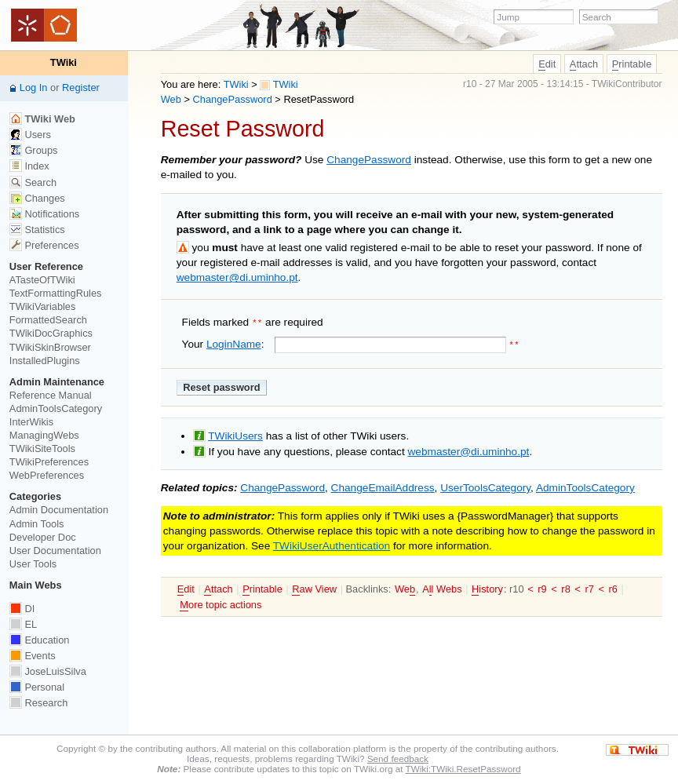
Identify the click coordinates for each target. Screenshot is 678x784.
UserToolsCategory (485, 486)
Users (30, 135)
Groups (34, 150)
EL (23, 624)
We (405, 588)
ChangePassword (233, 99)
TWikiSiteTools (42, 449)
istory (487, 588)
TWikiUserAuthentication (332, 544)
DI (22, 609)
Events (33, 656)
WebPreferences (47, 475)
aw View (314, 588)
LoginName (234, 343)
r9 (542, 587)
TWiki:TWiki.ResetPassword (463, 769)
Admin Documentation (59, 510)
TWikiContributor (627, 84)
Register (81, 88)
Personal (37, 687)
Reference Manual (51, 395)
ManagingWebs (44, 435)
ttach (584, 64)
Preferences (44, 245)
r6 (613, 587)
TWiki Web (42, 119)
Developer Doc (43, 537)
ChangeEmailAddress (383, 486)
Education (40, 640)
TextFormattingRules (56, 293)
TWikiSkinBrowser (50, 347)
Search (33, 182)
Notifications (44, 214)
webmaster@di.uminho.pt (237, 277)
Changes (37, 198)
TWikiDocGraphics (51, 333)
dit (547, 64)
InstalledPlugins (45, 361)
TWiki (236, 84)
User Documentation (55, 551)
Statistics (37, 230)
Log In (34, 88)
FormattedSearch (48, 320)
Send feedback (398, 758)
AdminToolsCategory (585, 486)
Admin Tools (37, 524)
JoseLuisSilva (48, 671)
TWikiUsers (235, 434)
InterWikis (31, 422)
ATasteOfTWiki (42, 280)
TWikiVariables (43, 306)
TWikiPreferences (49, 462)
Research (38, 703)
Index (29, 166)
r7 (589, 587)
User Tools (33, 564)
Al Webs (442, 588)
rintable (632, 64)
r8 (565, 587)
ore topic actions (221, 603)
